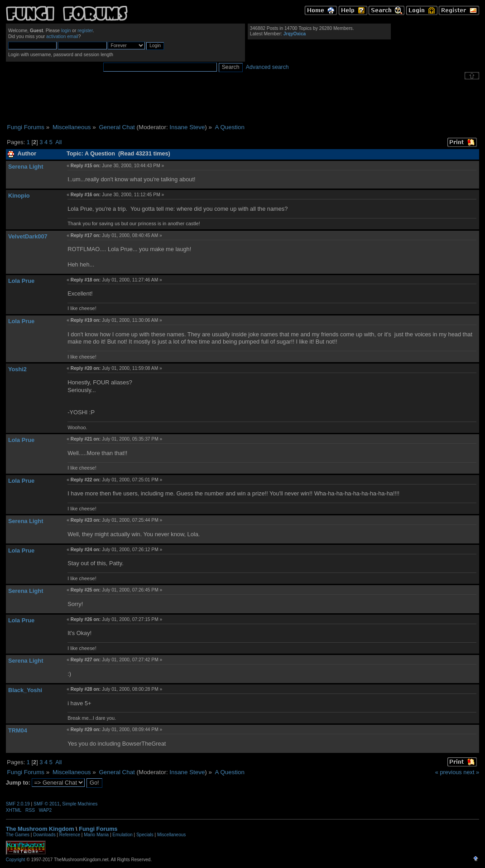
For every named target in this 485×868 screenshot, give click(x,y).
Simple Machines (80, 804)
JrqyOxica (295, 34)
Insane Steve (187, 127)
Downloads (44, 835)
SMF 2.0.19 (18, 804)
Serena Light (26, 167)
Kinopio (19, 196)
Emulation (122, 835)
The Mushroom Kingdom (40, 829)
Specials (145, 835)
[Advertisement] (243, 102)
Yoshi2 (17, 369)
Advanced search (267, 67)
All (58, 142)
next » (471, 772)
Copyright (16, 860)
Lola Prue (21, 281)
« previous (449, 772)
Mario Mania (96, 835)
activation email (62, 36)
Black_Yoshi (25, 690)
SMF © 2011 (47, 804)
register (85, 31)
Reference (70, 835)
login (66, 31)
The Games (18, 835)
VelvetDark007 (28, 236)
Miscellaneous (171, 835)
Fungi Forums (98, 829)
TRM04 (18, 730)
